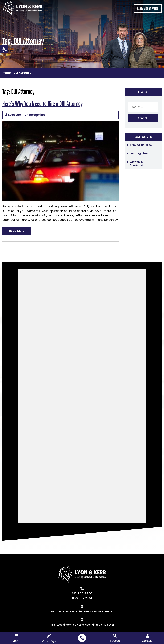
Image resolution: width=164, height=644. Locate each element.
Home (7, 73)
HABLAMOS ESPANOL (148, 8)
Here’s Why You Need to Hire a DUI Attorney (43, 104)
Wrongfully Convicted (137, 163)
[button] (4, 49)
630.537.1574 (82, 598)
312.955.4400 (82, 593)
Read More (17, 231)
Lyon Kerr (15, 115)
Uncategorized (35, 115)
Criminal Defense (141, 145)
